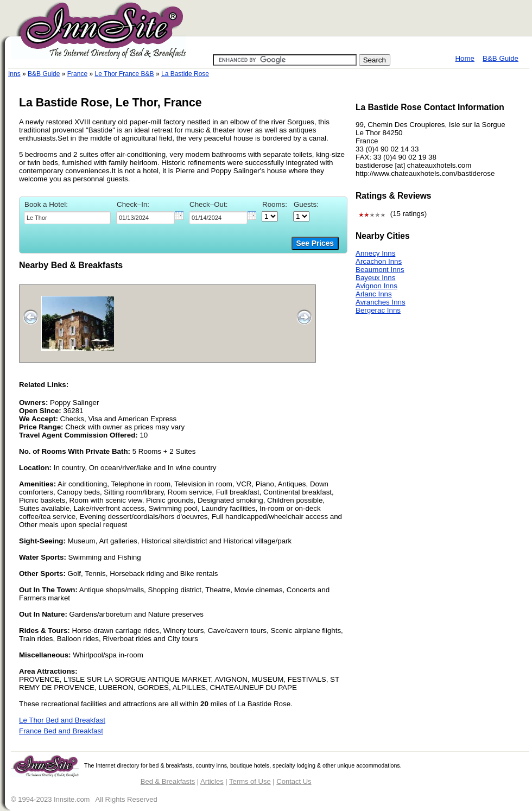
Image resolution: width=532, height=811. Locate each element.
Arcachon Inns (379, 261)
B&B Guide (501, 58)
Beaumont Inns (380, 270)
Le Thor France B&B (124, 74)
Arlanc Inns (374, 294)
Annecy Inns (375, 253)
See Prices (315, 243)
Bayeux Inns (375, 278)
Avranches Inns (381, 302)
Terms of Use (250, 781)
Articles (212, 781)
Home (465, 58)
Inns (14, 74)
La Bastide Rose (185, 74)
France (77, 74)
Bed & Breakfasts (168, 781)
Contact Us (294, 781)
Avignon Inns (376, 286)
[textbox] (67, 218)
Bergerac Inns (378, 310)
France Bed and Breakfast (61, 731)
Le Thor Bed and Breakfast (62, 720)
